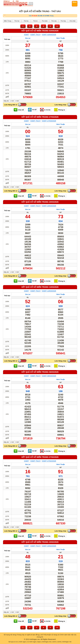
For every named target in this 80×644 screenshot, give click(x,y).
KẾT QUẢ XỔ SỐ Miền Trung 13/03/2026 (40, 287)
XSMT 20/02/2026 (49, 546)
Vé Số (34, 110)
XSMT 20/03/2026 (49, 206)
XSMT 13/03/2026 (49, 291)
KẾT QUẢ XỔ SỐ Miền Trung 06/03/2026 (40, 372)
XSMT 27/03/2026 (49, 121)
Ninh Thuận (61, 38)
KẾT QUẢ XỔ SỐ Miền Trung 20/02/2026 (40, 542)
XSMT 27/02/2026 (49, 461)
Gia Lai (28, 38)
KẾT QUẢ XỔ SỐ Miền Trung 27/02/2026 (40, 457)
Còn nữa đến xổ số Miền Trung (41, 16)
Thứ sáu (7, 39)
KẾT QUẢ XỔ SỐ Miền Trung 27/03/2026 (40, 117)
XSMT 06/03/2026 (49, 376)
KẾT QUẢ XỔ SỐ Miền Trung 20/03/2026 (40, 202)
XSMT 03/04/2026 (49, 35)
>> (57, 26)
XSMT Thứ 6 (35, 35)
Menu (75, 2)
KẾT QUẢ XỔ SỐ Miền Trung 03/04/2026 (40, 31)
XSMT (26, 35)
